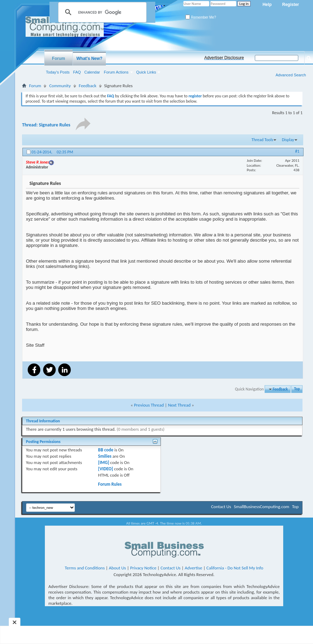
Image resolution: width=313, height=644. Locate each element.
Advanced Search (291, 75)
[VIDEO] (106, 469)
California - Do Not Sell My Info (235, 568)
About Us (118, 568)
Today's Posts (58, 72)
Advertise (193, 568)
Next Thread (179, 405)
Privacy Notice (143, 568)
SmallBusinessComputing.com (261, 507)
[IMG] (104, 462)
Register (291, 5)
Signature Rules (55, 125)
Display (288, 140)
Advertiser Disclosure (224, 58)
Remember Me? (201, 17)
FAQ (77, 72)
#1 (297, 151)
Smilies (105, 456)
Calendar (92, 72)
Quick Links (146, 72)
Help (267, 5)
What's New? (89, 58)
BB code (106, 450)
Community (60, 86)
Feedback (88, 86)
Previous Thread (149, 405)
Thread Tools (263, 140)
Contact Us (221, 507)
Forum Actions (116, 72)
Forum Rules (110, 484)
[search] (101, 12)
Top (297, 389)
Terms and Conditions (85, 568)
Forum (58, 58)
